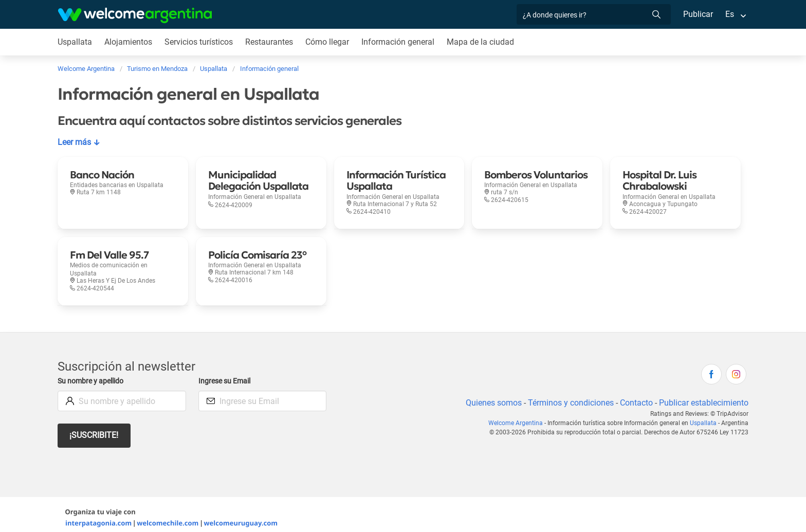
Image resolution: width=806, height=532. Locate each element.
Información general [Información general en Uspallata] (401, 42)
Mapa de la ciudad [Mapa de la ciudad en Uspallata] (483, 42)
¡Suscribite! (94, 427)
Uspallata (704, 415)
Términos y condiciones (569, 395)
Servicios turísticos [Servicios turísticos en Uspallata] (199, 42)
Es (730, 14)
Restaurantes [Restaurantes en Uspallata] (271, 42)
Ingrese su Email (226, 373)
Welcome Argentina (520, 415)
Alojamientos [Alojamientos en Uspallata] (129, 42)
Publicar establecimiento (703, 395)
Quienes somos (491, 395)
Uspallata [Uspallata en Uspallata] (75, 42)
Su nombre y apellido (93, 373)
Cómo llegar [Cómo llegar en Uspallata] (329, 42)
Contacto (635, 395)
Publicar (698, 14)
